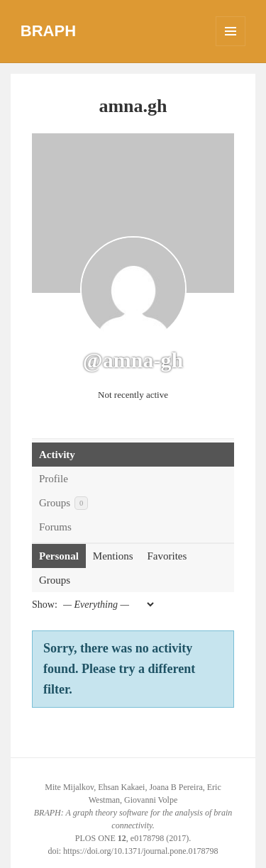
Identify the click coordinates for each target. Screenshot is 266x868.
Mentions (113, 556)
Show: (45, 605)
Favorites (167, 556)
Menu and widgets (231, 46)
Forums (55, 527)
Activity (57, 455)
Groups (63, 503)
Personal (59, 556)
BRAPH (48, 31)
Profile (54, 479)
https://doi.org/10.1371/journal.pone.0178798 (140, 851)
